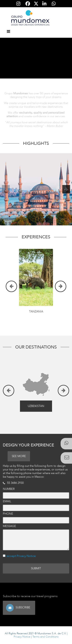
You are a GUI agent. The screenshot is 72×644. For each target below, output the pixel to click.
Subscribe (23, 607)
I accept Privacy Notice (21, 556)
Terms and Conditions (45, 637)
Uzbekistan (36, 406)
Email (7, 501)
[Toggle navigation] (8, 32)
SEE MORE (19, 456)
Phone (8, 514)
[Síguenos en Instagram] (18, 4)
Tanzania (36, 312)
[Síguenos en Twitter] (36, 4)
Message (9, 526)
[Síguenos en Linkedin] (44, 4)
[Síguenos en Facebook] (28, 4)
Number (9, 489)
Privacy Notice (22, 637)
